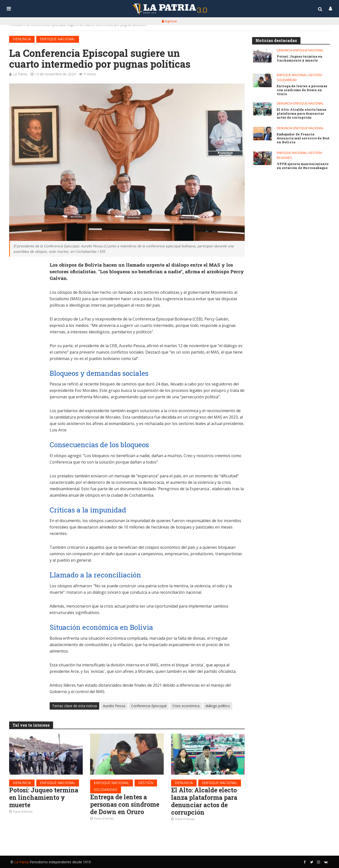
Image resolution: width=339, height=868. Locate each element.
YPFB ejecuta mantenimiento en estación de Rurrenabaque (303, 167)
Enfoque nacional (58, 39)
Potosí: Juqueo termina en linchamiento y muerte (44, 798)
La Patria (20, 74)
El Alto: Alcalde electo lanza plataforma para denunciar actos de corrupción (206, 802)
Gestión (146, 783)
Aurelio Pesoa (114, 706)
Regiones (284, 158)
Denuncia (22, 39)
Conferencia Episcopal (149, 706)
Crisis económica (186, 706)
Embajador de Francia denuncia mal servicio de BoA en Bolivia (303, 139)
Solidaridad (106, 790)
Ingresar (169, 21)
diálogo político (218, 706)
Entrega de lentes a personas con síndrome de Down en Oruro (126, 805)
